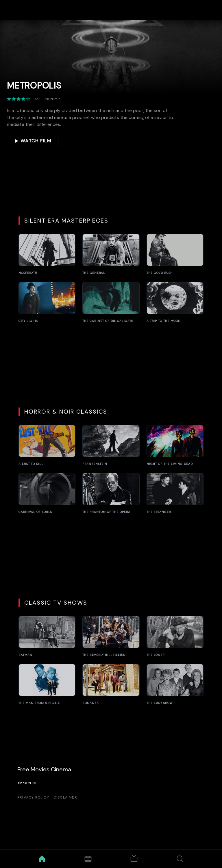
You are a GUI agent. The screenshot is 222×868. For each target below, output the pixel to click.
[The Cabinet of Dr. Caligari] (111, 302)
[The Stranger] (175, 493)
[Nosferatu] (47, 254)
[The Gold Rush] (175, 254)
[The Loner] (175, 636)
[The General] (111, 254)
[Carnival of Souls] (47, 493)
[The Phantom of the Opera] (111, 493)
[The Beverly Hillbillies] (111, 636)
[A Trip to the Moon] (175, 302)
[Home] (42, 859)
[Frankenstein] (111, 445)
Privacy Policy (33, 797)
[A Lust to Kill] (47, 445)
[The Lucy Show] (175, 685)
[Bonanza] (111, 685)
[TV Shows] (134, 859)
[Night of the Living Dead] (175, 445)
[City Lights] (47, 302)
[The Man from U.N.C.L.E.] (47, 685)
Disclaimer (65, 797)
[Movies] (88, 859)
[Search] (180, 859)
